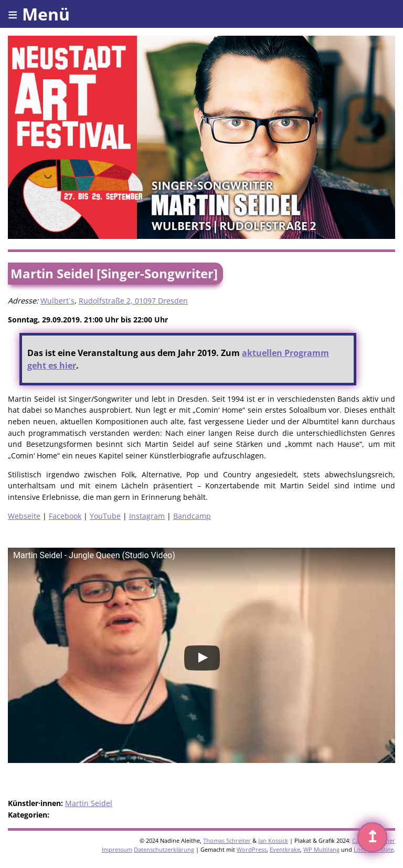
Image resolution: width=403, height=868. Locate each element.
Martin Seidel (89, 803)
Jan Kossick (273, 840)
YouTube (105, 516)
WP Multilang (321, 849)
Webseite (24, 516)
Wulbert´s (57, 301)
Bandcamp (192, 516)
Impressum (117, 849)
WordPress (252, 849)
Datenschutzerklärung (164, 849)
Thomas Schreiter (227, 840)
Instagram (147, 516)
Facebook (65, 516)
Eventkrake (285, 849)
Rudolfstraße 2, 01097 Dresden (133, 301)
